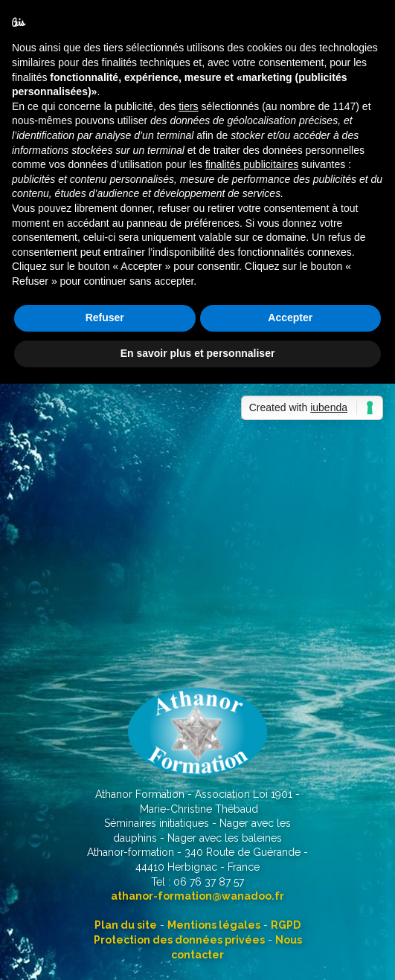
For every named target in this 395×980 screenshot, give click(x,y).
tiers (188, 106)
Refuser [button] (105, 317)
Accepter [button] (290, 317)
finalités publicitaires (252, 164)
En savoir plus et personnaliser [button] (198, 353)
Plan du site (126, 925)
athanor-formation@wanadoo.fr (197, 896)
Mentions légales (214, 925)
